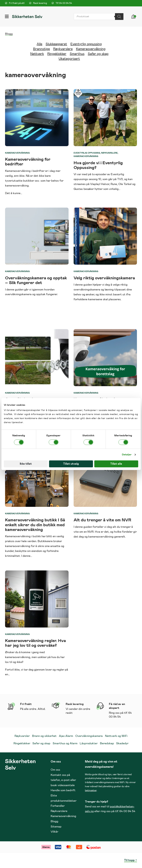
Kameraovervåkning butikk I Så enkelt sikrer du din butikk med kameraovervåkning (35, 525)
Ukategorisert (69, 59)
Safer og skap (98, 54)
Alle (39, 44)
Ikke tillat (26, 464)
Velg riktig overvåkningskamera (104, 278)
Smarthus (77, 54)
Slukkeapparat (56, 44)
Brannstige (41, 49)
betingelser (91, 791)
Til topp (129, 860)
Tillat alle (116, 464)
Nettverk (37, 54)
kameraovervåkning (101, 537)
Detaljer (127, 455)
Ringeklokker (57, 54)
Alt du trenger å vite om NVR (102, 520)
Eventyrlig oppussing (86, 44)
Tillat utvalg (71, 464)
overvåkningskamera (87, 290)
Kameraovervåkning (91, 49)
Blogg (9, 34)
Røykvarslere (63, 49)
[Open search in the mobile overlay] (99, 17)
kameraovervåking (17, 186)
